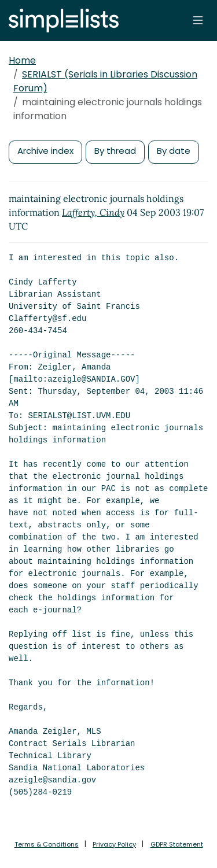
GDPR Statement (177, 844)
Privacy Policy (114, 844)
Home (22, 60)
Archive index (45, 151)
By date (174, 151)
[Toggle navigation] (198, 20)
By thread (115, 151)
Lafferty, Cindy (93, 212)
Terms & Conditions (47, 844)
